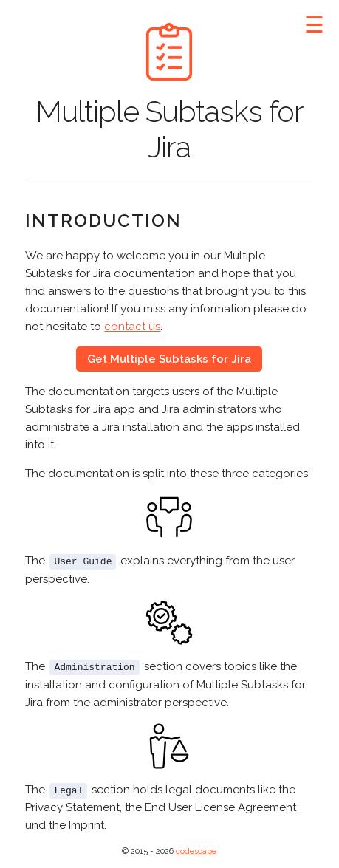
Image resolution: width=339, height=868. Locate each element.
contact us (132, 327)
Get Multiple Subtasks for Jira (169, 359)
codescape (196, 850)
